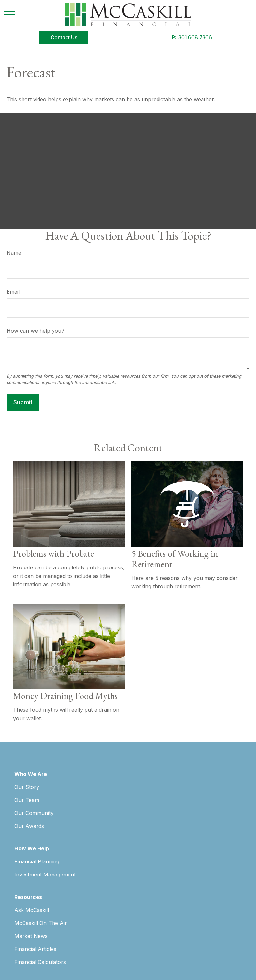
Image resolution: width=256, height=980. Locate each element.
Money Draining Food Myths (65, 696)
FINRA (224, 830)
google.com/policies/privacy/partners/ (93, 933)
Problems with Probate (53, 553)
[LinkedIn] (35, 770)
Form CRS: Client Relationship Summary (70, 898)
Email (13, 292)
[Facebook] (19, 770)
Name (14, 253)
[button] (64, 37)
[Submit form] (23, 402)
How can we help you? (35, 331)
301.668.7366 (192, 37)
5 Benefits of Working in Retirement (175, 559)
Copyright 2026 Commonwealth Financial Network (128, 960)
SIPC (237, 830)
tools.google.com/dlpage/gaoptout (51, 947)
